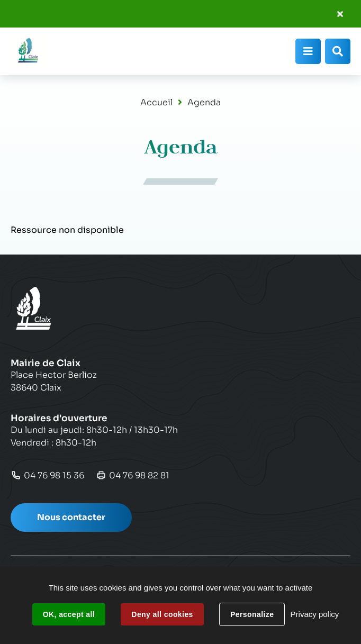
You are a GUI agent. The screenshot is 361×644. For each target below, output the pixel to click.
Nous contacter (71, 517)
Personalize (252, 614)
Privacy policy (315, 614)
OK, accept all (69, 614)
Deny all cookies (162, 614)
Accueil (156, 102)
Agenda (204, 102)
